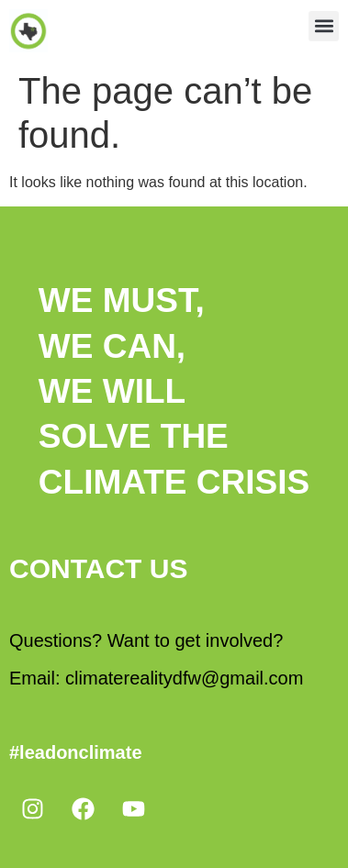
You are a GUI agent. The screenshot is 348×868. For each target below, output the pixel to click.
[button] (324, 26)
